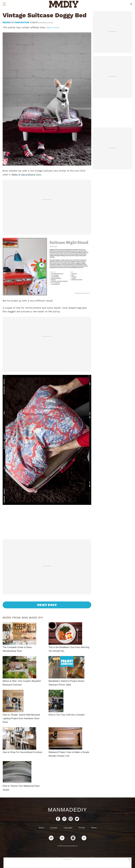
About (41, 828)
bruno (7, 22)
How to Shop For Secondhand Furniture (22, 752)
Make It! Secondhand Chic (26, 175)
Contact (54, 828)
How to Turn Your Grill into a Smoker (67, 715)
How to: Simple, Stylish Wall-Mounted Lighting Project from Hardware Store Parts (21, 718)
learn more (53, 27)
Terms (94, 828)
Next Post (47, 605)
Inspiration (22, 22)
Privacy (82, 828)
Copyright (68, 828)
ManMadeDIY (67, 810)
